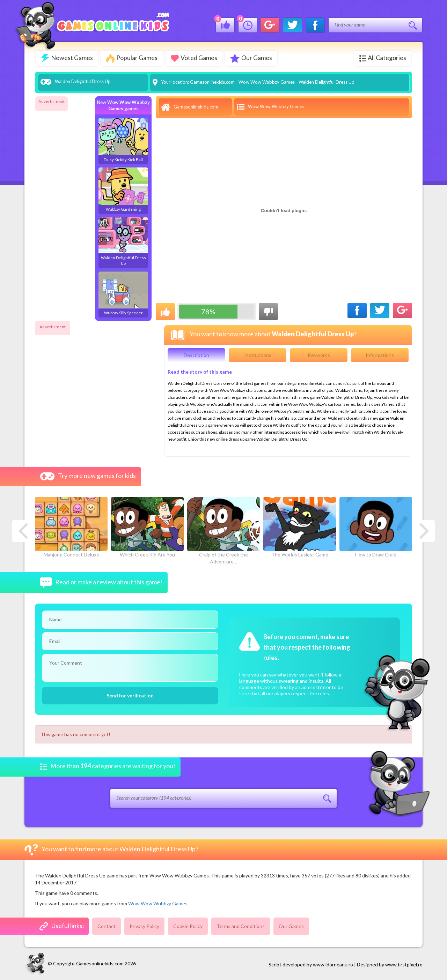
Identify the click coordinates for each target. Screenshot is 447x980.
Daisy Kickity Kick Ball (123, 139)
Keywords (319, 354)
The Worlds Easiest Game (300, 526)
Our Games (254, 58)
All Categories (383, 58)
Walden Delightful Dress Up (123, 240)
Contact (107, 925)
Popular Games (133, 58)
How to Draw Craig (376, 526)
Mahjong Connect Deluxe (71, 526)
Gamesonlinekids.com (212, 81)
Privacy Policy (144, 925)
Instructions (258, 354)
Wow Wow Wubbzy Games (267, 81)
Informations (380, 354)
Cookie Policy (188, 925)
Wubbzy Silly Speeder (123, 293)
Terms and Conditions (241, 925)
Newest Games (67, 58)
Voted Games (195, 58)
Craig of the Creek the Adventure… (223, 530)
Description (196, 354)
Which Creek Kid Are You (147, 526)
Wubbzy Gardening (123, 189)
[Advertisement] (63, 211)
